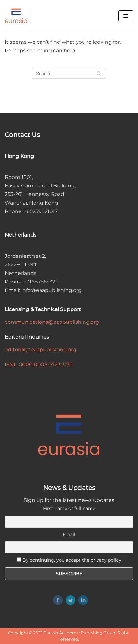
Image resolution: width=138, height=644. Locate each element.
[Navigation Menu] (126, 16)
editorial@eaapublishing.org (41, 350)
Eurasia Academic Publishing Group (80, 633)
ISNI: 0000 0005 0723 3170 (39, 364)
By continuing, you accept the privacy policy (72, 560)
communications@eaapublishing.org (52, 322)
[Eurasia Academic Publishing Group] (16, 16)
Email (69, 534)
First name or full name (69, 508)
